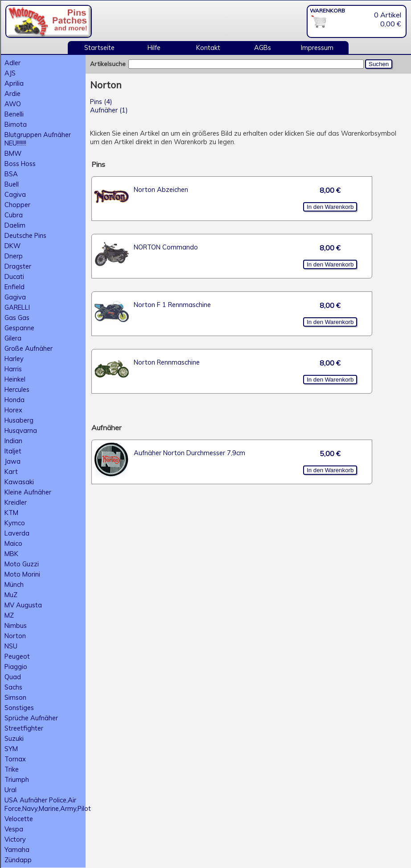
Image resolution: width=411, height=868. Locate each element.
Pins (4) (101, 102)
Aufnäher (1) (109, 110)
